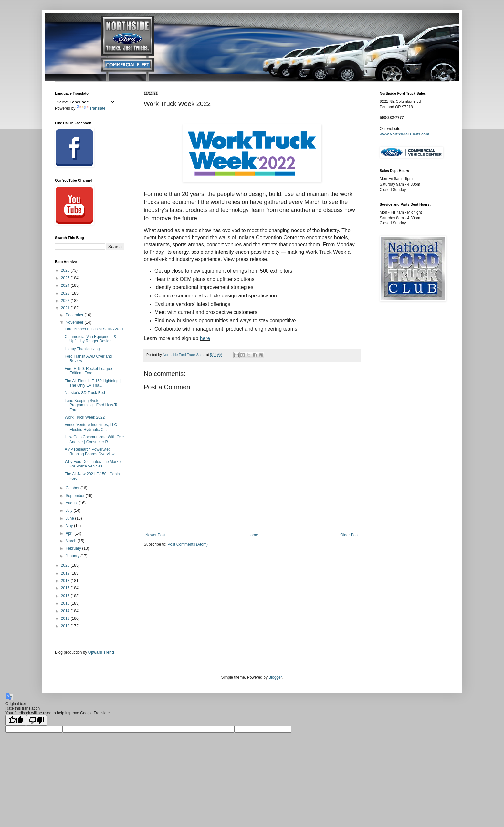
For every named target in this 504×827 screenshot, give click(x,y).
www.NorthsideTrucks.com (404, 134)
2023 (66, 293)
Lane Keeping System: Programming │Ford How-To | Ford (93, 405)
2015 (66, 603)
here (205, 338)
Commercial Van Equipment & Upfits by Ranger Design (90, 339)
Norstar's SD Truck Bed (85, 393)
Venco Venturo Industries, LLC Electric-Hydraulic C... (91, 427)
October (73, 488)
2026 (66, 270)
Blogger (275, 677)
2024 (66, 285)
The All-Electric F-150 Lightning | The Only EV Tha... (93, 383)
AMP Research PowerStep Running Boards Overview (89, 452)
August (72, 503)
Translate (91, 108)
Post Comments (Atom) (188, 544)
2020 (66, 565)
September (76, 496)
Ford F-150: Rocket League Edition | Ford (88, 371)
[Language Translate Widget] (85, 102)
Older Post (349, 535)
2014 (66, 611)
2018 (66, 581)
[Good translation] (16, 720)
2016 (66, 596)
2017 (66, 588)
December (75, 315)
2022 (66, 301)
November (75, 322)
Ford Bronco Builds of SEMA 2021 (94, 329)
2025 (66, 278)
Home (253, 535)
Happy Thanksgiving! (83, 349)
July (70, 510)
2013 (66, 618)
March (72, 541)
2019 (66, 573)
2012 (66, 626)
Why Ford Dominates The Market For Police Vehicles (93, 464)
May (70, 526)
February (74, 548)
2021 (66, 308)
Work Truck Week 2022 (85, 417)
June (70, 518)
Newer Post (155, 535)
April (70, 533)
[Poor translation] (37, 720)
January (73, 556)
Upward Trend (101, 652)
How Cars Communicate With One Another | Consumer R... (94, 439)
